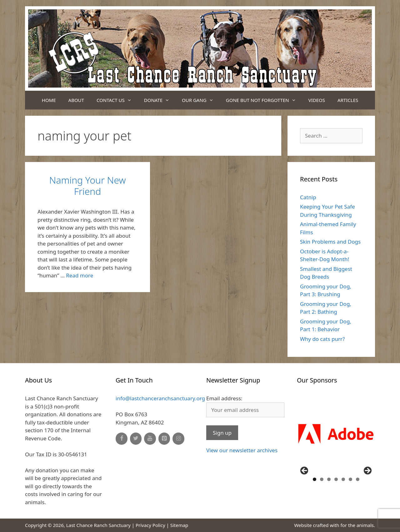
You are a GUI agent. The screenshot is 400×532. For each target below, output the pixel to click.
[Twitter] (136, 439)
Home (49, 100)
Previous (305, 471)
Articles (348, 100)
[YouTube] (150, 439)
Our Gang (201, 100)
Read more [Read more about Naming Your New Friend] (80, 275)
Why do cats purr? (322, 339)
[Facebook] (122, 439)
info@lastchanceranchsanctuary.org (160, 398)
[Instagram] (178, 439)
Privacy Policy (150, 525)
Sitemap (179, 525)
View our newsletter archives (242, 450)
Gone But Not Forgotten (264, 100)
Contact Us (117, 100)
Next (367, 471)
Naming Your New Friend (88, 186)
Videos (317, 100)
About (76, 100)
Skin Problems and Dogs (330, 242)
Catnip (308, 197)
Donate (160, 100)
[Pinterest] (164, 439)
